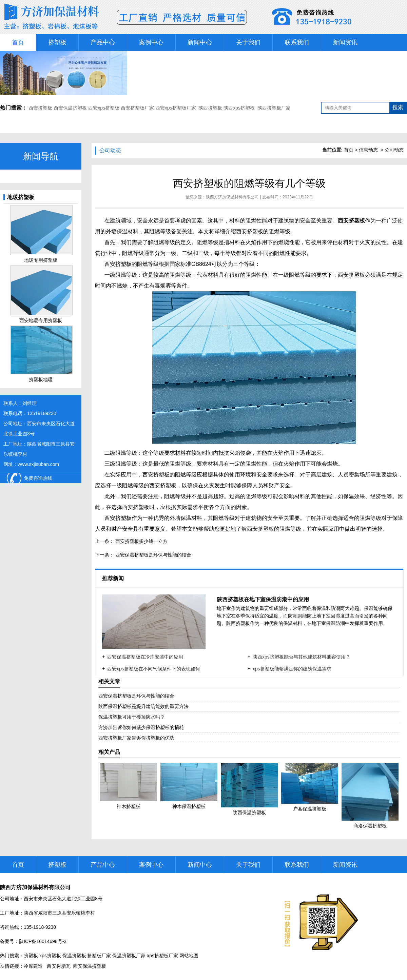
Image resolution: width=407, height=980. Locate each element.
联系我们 (297, 42)
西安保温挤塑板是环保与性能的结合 (153, 555)
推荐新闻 (114, 578)
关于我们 (248, 42)
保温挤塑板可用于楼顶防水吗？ (132, 717)
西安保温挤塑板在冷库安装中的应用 (145, 657)
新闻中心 (200, 42)
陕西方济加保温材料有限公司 (232, 197)
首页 (18, 42)
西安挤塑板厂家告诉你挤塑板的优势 (136, 738)
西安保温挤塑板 (70, 108)
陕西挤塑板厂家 (274, 108)
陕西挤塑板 (210, 108)
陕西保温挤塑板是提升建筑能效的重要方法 (143, 706)
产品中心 (103, 42)
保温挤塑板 (74, 956)
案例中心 (151, 42)
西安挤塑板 (41, 108)
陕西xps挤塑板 (239, 108)
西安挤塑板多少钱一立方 (141, 541)
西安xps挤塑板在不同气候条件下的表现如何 (154, 669)
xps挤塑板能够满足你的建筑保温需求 (292, 669)
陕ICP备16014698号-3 (43, 941)
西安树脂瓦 (59, 966)
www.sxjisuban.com (38, 464)
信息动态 (368, 150)
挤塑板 (57, 42)
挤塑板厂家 (99, 956)
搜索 (398, 107)
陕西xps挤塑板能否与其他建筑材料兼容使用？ (302, 657)
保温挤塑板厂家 (129, 956)
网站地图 (189, 956)
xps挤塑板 (50, 956)
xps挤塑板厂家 (162, 956)
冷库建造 (33, 966)
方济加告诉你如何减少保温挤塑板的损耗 (141, 727)
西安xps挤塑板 (104, 108)
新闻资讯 (345, 42)
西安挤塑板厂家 (137, 108)
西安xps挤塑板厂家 (176, 108)
